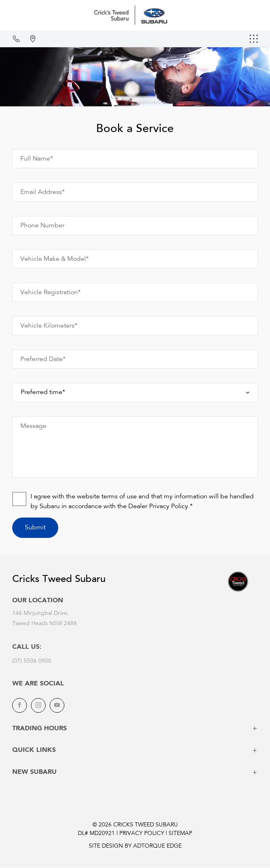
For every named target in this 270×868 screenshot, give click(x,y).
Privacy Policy (142, 834)
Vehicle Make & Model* (55, 259)
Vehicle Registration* (50, 293)
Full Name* (37, 159)
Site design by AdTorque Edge (135, 846)
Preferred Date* (43, 359)
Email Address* (43, 192)
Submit (35, 528)
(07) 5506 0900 (32, 661)
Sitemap (180, 834)
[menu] (254, 39)
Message (33, 426)
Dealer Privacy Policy (158, 507)
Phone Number (42, 226)
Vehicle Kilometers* (49, 326)
